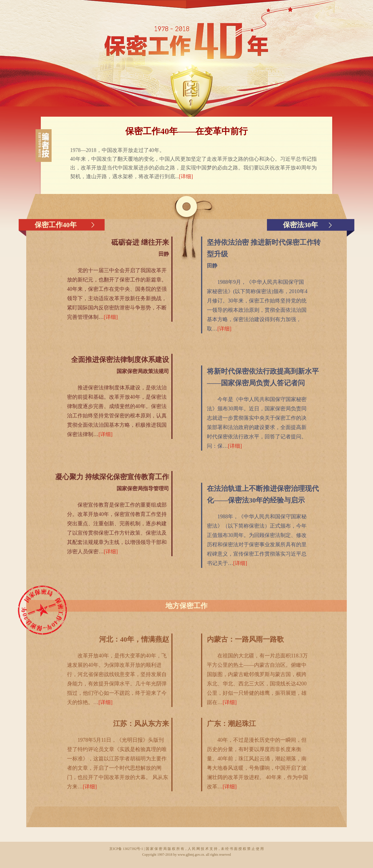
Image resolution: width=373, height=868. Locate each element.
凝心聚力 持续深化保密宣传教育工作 (112, 477)
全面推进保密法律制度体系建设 (120, 360)
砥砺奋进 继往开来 (140, 242)
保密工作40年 (56, 225)
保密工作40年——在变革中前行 (186, 131)
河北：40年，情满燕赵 (134, 639)
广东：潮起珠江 (231, 724)
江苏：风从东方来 (141, 724)
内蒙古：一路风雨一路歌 (245, 639)
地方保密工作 (186, 606)
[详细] (186, 176)
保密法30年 (300, 225)
